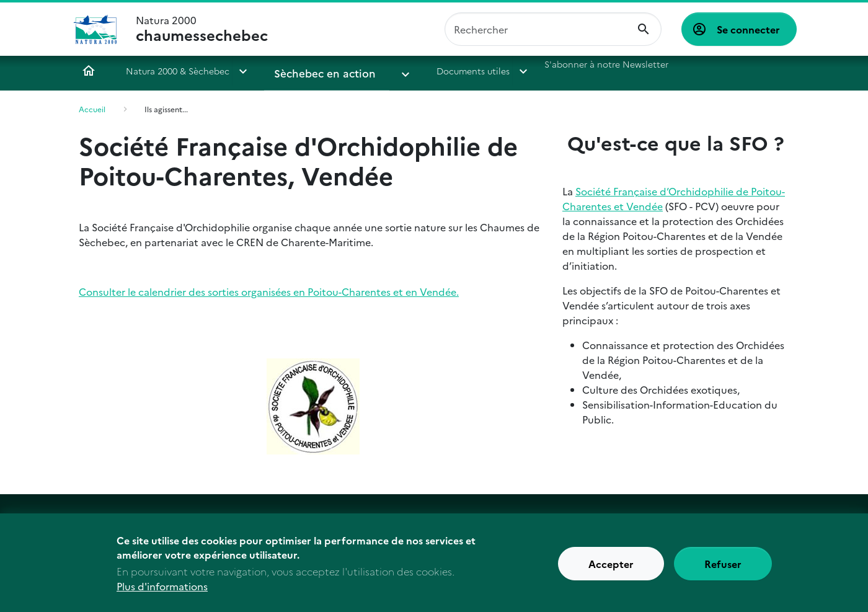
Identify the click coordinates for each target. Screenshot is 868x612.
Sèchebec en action (316, 71)
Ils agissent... (166, 109)
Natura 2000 (202, 29)
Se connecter (748, 29)
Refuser (723, 571)
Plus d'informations (162, 593)
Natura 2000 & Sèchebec (178, 71)
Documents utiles (439, 71)
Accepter (611, 571)
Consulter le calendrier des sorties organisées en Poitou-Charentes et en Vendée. (269, 291)
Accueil (89, 71)
